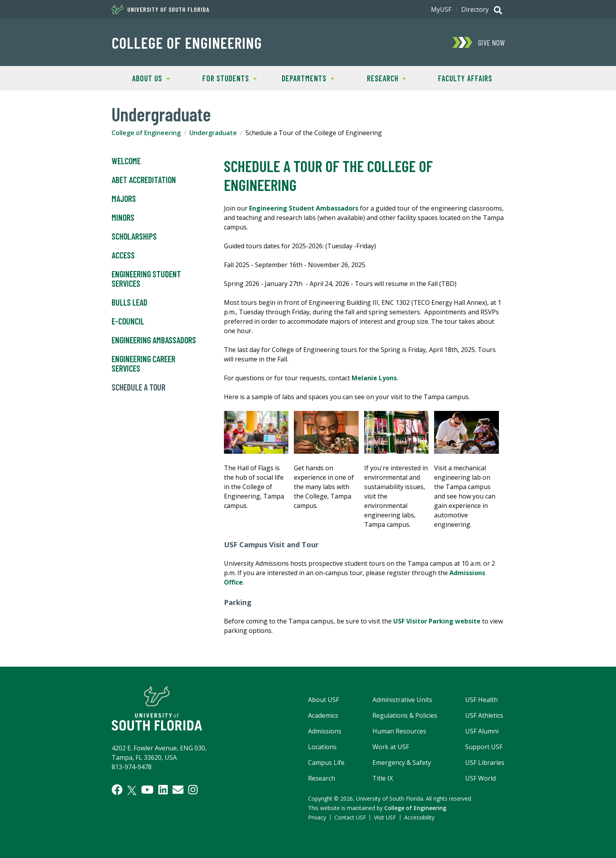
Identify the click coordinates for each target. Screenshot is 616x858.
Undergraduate (213, 133)
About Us (141, 78)
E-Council (128, 321)
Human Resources (399, 731)
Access (123, 255)
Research (377, 78)
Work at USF (391, 747)
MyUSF (441, 9)
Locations (322, 747)
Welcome (126, 161)
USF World (480, 778)
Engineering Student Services (146, 279)
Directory (475, 9)
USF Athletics (484, 715)
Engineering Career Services (143, 364)
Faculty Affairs (465, 78)
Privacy (317, 817)
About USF (324, 700)
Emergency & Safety (402, 763)
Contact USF (350, 817)
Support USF (484, 747)
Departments (302, 78)
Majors (124, 199)
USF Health (481, 700)
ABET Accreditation (144, 180)
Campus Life (326, 763)
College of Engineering (187, 42)
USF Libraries (485, 763)
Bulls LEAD (129, 302)
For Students (224, 78)
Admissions (325, 731)
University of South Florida (160, 9)
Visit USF (385, 817)
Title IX (383, 778)
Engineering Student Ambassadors (304, 208)
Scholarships (134, 236)
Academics (323, 715)
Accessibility (419, 817)
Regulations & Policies (405, 715)
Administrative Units (402, 700)
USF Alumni (482, 731)
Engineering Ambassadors (154, 340)
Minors (123, 218)
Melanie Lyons (374, 378)
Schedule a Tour (138, 387)
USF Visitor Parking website (437, 621)
